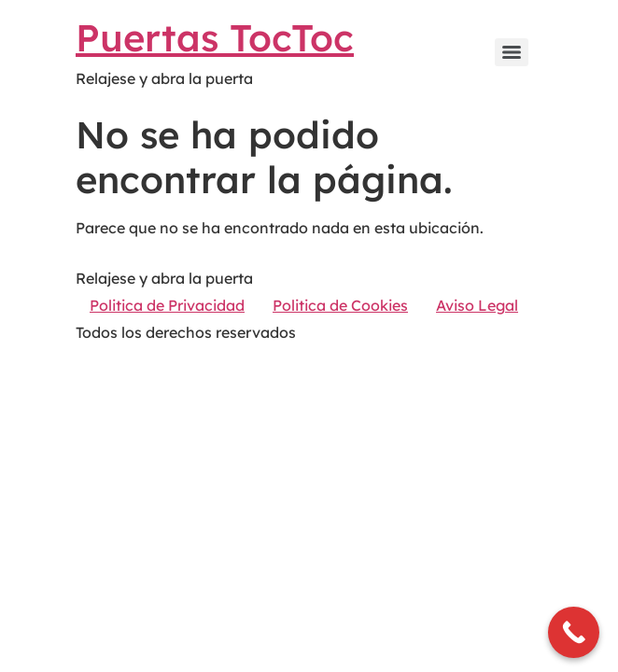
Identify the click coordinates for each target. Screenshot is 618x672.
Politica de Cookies (340, 305)
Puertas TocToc (215, 37)
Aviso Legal (477, 305)
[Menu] (512, 52)
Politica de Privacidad (167, 305)
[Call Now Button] (574, 632)
